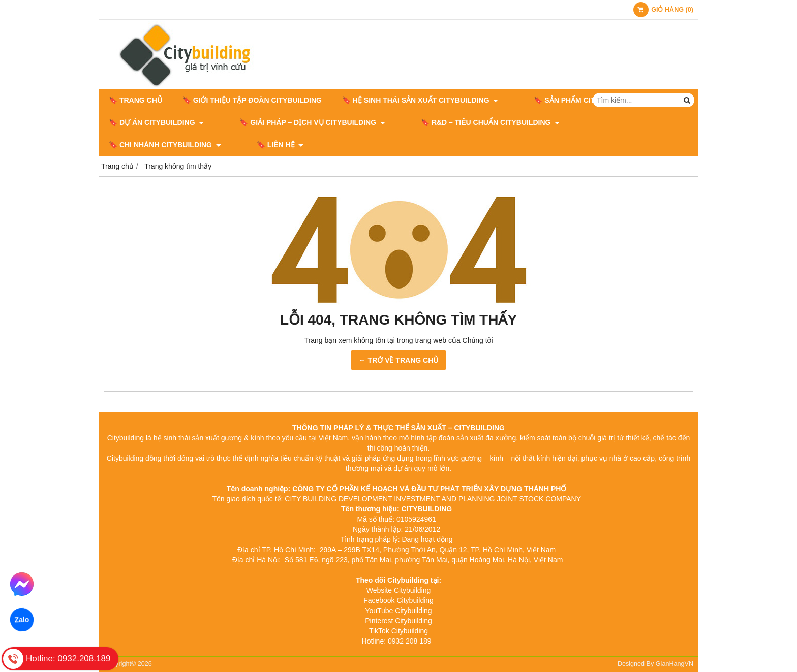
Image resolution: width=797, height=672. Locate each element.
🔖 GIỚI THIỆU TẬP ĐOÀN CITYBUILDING (252, 100)
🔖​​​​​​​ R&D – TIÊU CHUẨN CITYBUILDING (460, 122)
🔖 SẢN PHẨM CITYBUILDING (573, 100)
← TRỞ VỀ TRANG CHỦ (399, 360)
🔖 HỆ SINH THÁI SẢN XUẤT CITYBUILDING (420, 100)
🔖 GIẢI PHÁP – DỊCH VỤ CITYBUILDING (297, 122)
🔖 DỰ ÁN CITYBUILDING (156, 122)
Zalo (22, 620)
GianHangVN (675, 664)
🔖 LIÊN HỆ (132, 145)
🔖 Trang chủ (135, 100)
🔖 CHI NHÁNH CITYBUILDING (606, 122)
